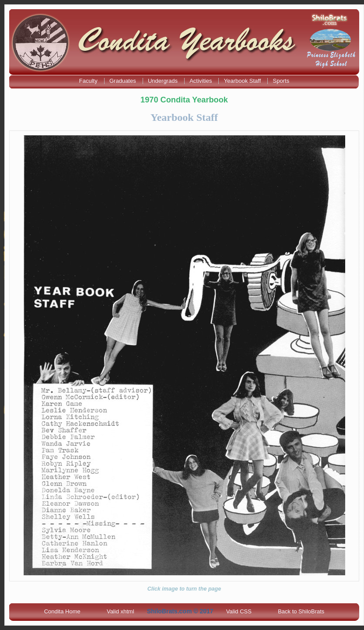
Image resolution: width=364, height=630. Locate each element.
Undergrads (164, 81)
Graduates (123, 81)
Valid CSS (239, 611)
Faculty (89, 81)
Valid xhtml (121, 611)
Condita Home (62, 611)
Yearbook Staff (243, 81)
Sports (281, 81)
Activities (201, 81)
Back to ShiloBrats (301, 611)
